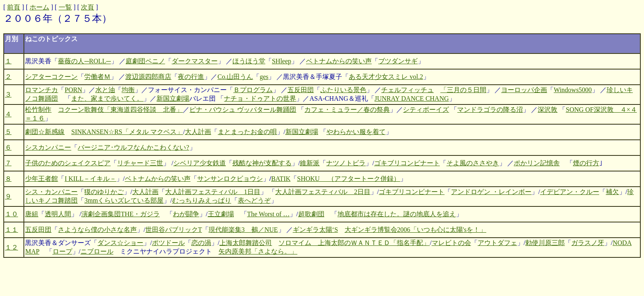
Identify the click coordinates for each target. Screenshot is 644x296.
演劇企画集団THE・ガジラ (121, 214)
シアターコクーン (51, 77)
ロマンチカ (41, 90)
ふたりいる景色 (343, 90)
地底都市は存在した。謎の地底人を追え (397, 214)
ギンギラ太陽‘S (315, 230)
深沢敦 (547, 110)
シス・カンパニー (51, 192)
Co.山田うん (235, 77)
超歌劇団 (311, 214)
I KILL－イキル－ (90, 179)
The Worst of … (269, 214)
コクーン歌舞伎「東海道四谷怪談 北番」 (120, 110)
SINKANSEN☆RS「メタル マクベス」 (127, 132)
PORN (73, 90)
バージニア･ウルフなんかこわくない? (133, 147)
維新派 (310, 163)
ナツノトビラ (346, 163)
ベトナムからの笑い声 (339, 61)
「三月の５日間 (463, 90)
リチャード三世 (140, 163)
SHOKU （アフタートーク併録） (348, 179)
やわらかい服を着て (356, 132)
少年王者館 (41, 179)
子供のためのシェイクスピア (68, 163)
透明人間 (58, 214)
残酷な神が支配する (262, 163)
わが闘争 (186, 214)
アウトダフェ (497, 243)
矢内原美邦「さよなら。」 (258, 251)
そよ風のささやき (473, 163)
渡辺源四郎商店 (148, 77)
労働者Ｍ (97, 77)
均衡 (128, 90)
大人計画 (198, 132)
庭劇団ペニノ (145, 61)
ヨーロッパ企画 (524, 90)
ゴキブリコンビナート (407, 163)
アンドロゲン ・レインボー (491, 192)
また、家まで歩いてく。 (107, 98)
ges (264, 77)
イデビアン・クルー (570, 192)
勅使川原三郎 (545, 243)
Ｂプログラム (253, 90)
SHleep (282, 61)
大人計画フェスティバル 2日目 (323, 192)
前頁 (14, 7)
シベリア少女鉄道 (200, 163)
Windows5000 (573, 90)
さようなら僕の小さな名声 (97, 230)
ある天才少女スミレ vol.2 (386, 77)
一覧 (65, 7)
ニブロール (97, 251)
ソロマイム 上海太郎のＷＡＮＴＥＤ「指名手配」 (354, 243)
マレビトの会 (451, 243)
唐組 (32, 214)
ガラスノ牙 (588, 243)
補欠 (612, 192)
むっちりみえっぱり (202, 200)
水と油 (105, 90)
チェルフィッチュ (407, 90)
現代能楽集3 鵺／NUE (243, 230)
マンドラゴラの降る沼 (490, 110)
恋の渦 (201, 243)
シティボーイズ (426, 110)
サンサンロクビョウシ (230, 179)
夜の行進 (191, 77)
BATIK (281, 179)
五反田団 (301, 90)
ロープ (62, 251)
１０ (11, 214)
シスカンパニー (48, 147)
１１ (11, 230)
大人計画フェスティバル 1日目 (213, 192)
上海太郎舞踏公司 (246, 243)
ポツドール (168, 243)
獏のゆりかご (104, 192)
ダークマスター (195, 61)
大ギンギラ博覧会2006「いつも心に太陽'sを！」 (415, 230)
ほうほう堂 (249, 61)
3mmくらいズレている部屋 (124, 200)
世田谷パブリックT (174, 230)
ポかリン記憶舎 (537, 163)
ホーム (39, 7)
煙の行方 (586, 163)
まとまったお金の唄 (247, 132)
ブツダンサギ (398, 61)
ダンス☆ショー (120, 243)
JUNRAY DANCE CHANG (412, 98)
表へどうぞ (254, 200)
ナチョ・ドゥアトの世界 (260, 98)
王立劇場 (221, 214)
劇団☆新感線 (45, 132)
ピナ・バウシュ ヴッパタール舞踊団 (243, 110)
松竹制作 (38, 110)
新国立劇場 (173, 98)
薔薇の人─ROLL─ (84, 61)
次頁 (87, 7)
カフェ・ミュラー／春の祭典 (347, 110)
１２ (11, 247)
